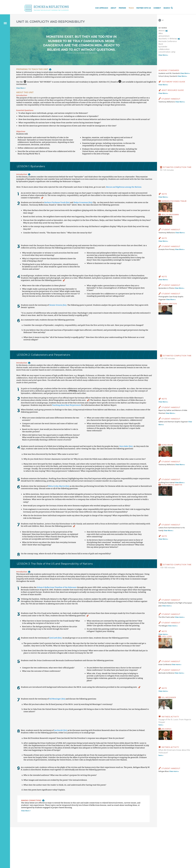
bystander (163, 46)
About (113, 8)
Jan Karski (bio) (61, 730)
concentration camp (167, 52)
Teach (131, 8)
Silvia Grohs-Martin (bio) (59, 486)
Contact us (29, 852)
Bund (161, 44)
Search (167, 8)
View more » (167, 606)
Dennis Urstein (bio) (58, 305)
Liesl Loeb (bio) (55, 638)
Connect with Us (149, 840)
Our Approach (102, 8)
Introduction (22, 95)
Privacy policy (40, 852)
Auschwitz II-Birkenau (168, 38)
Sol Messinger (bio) (57, 699)
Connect (157, 8)
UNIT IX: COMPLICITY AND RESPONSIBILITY (50, 21)
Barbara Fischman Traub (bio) (57, 202)
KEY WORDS (163, 28)
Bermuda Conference (168, 41)
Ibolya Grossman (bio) (83, 202)
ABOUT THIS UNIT (25, 92)
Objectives (21, 131)
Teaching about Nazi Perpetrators (66, 405)
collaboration (164, 49)
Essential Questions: (25, 110)
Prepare (122, 8)
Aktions (162, 30)
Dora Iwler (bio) (126, 446)
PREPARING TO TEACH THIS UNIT (34, 69)
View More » (163, 55)
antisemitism (164, 36)
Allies (161, 33)
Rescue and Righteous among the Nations (124, 187)
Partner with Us (144, 8)
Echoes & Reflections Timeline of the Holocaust (57, 587)
